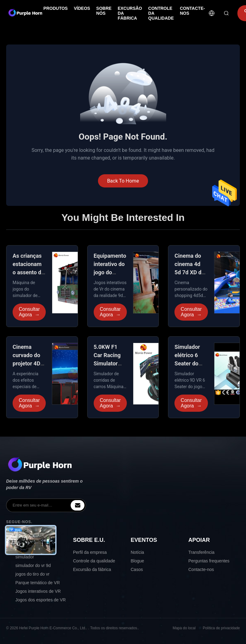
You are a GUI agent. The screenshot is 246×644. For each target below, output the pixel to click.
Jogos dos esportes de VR (41, 600)
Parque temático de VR (38, 583)
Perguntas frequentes (209, 561)
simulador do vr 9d (33, 565)
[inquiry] (78, 505)
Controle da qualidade (94, 561)
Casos (137, 569)
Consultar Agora (29, 312)
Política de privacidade (221, 628)
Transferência (201, 552)
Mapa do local (184, 628)
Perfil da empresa (90, 552)
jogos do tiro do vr (32, 574)
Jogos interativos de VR (38, 591)
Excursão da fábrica (92, 569)
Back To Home (123, 181)
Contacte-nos (201, 569)
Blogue (138, 561)
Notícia (138, 552)
